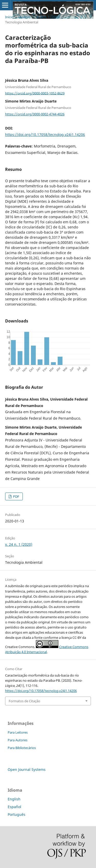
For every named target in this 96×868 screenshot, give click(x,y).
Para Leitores (18, 732)
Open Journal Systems (27, 769)
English (14, 799)
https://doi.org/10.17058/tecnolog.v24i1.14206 (45, 135)
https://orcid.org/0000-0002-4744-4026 (35, 114)
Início (9, 17)
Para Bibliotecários (22, 748)
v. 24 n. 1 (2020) (48, 17)
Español (14, 807)
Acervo (25, 17)
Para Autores (18, 740)
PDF (16, 496)
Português (17, 814)
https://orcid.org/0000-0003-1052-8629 (35, 93)
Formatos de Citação (24, 701)
